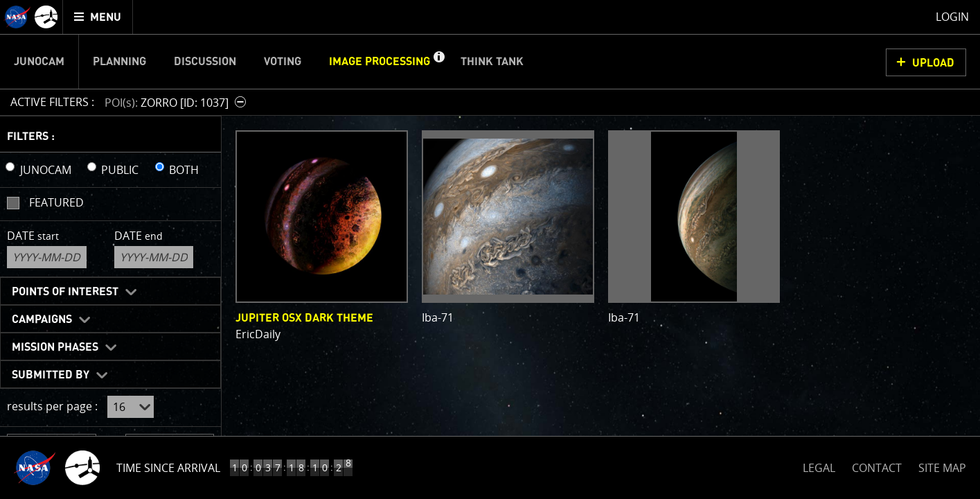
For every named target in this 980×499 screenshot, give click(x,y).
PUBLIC (120, 170)
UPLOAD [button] (933, 63)
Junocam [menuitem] (39, 62)
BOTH (184, 170)
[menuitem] (98, 17)
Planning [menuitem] (119, 62)
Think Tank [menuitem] (492, 62)
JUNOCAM (46, 170)
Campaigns (42, 319)
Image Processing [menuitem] (380, 62)
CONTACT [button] (877, 468)
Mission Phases (55, 347)
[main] (490, 249)
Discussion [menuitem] (205, 62)
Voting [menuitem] (283, 62)
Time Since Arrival (168, 468)
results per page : (52, 406)
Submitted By (51, 375)
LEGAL (819, 465)
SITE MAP (942, 468)
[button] (438, 62)
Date (33, 236)
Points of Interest (65, 292)
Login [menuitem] (952, 17)
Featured (56, 202)
